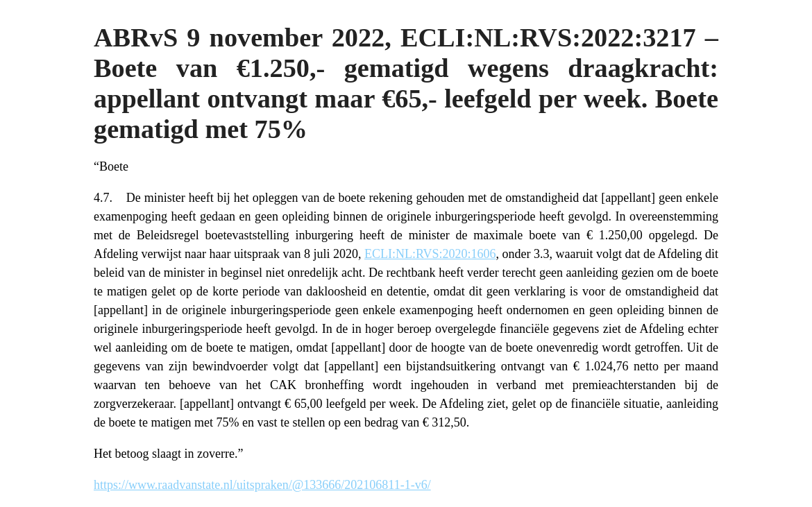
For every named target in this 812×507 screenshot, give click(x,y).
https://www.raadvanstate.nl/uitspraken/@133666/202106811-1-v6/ (262, 485)
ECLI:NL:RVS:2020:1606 (430, 254)
